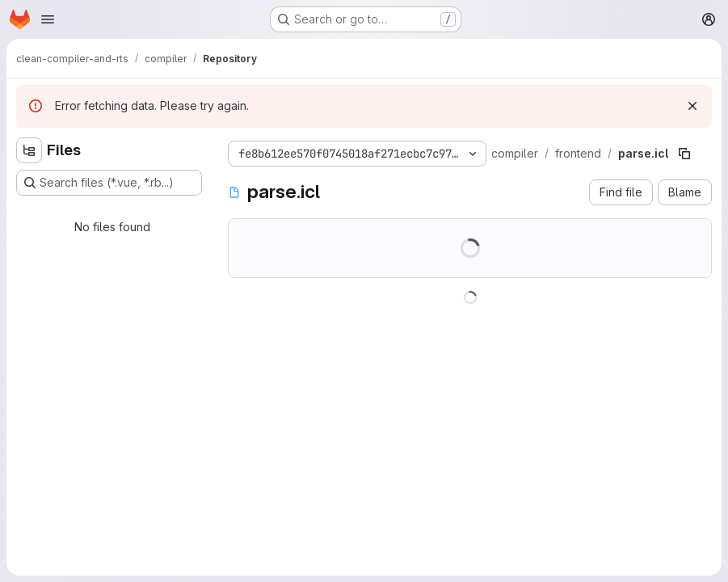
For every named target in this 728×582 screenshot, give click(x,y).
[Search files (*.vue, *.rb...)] (109, 183)
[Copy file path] (684, 154)
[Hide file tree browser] (29, 150)
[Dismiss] (692, 106)
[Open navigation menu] (48, 19)
